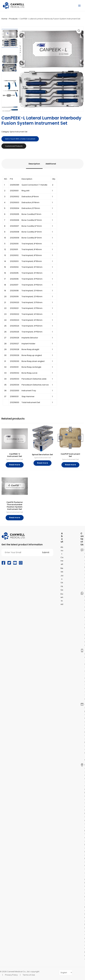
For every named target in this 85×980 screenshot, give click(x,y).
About (62, 538)
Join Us (62, 579)
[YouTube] (15, 563)
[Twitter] (9, 563)
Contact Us (82, 539)
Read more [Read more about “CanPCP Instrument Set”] (70, 465)
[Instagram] (21, 563)
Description (34, 164)
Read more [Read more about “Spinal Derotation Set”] (42, 463)
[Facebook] (3, 563)
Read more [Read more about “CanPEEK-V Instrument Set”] (15, 465)
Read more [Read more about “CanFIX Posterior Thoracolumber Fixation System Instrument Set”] (15, 518)
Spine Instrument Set (19, 132)
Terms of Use (29, 975)
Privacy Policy (11, 975)
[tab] (34, 164)
